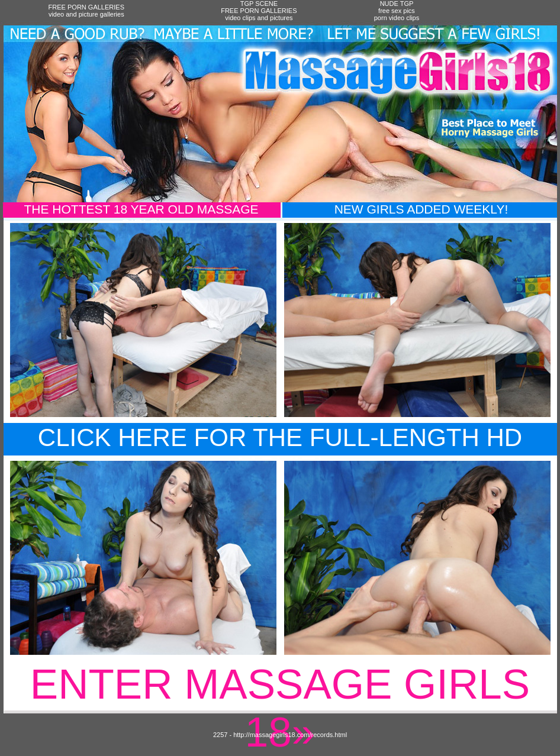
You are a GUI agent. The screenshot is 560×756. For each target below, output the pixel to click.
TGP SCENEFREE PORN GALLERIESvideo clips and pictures (259, 11)
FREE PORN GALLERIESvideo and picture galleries (86, 11)
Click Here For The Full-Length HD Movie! (280, 452)
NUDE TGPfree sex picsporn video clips (397, 11)
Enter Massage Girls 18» (280, 708)
